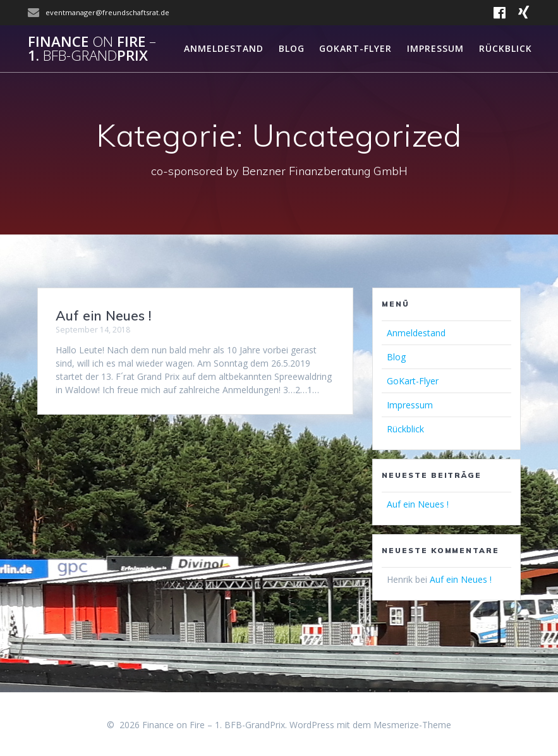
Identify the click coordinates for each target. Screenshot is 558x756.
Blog (292, 48)
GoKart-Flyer (355, 48)
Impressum (435, 48)
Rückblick (506, 48)
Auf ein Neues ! (103, 315)
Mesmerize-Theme (412, 725)
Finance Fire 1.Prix (92, 49)
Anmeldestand (224, 48)
